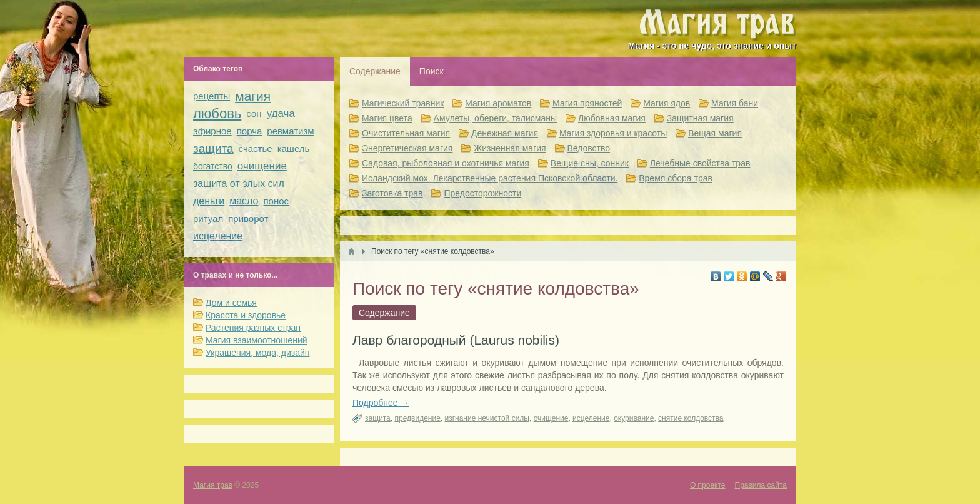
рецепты (212, 96)
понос (277, 201)
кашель (294, 149)
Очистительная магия (406, 133)
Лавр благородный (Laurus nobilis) (456, 340)
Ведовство (589, 148)
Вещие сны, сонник (590, 163)
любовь (217, 113)
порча (250, 131)
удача (281, 113)
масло (244, 201)
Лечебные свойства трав (700, 163)
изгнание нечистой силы (487, 418)
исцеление (591, 418)
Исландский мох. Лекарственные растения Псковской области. (490, 178)
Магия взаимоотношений (257, 340)
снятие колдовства (691, 418)
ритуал (208, 219)
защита (378, 418)
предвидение (417, 418)
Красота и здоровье (246, 315)
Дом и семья (231, 303)
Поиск (432, 71)
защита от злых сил (239, 184)
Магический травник (403, 103)
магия (253, 96)
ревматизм (290, 131)
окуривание (634, 418)
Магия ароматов (498, 103)
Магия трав (213, 485)
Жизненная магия (510, 148)
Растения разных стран (253, 328)
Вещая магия (715, 133)
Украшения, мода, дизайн (257, 353)
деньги (209, 201)
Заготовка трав (392, 193)
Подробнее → (381, 403)
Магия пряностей (587, 103)
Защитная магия (700, 118)
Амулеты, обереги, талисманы (496, 118)
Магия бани (735, 103)
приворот (248, 219)
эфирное (212, 131)
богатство (213, 166)
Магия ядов (667, 103)
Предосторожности (482, 193)
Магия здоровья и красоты (613, 133)
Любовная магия (612, 118)
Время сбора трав (676, 178)
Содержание (375, 71)
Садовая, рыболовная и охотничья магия (446, 163)
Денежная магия (505, 133)
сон (254, 113)
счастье (256, 149)
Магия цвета (387, 118)
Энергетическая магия (407, 148)
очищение (551, 418)
